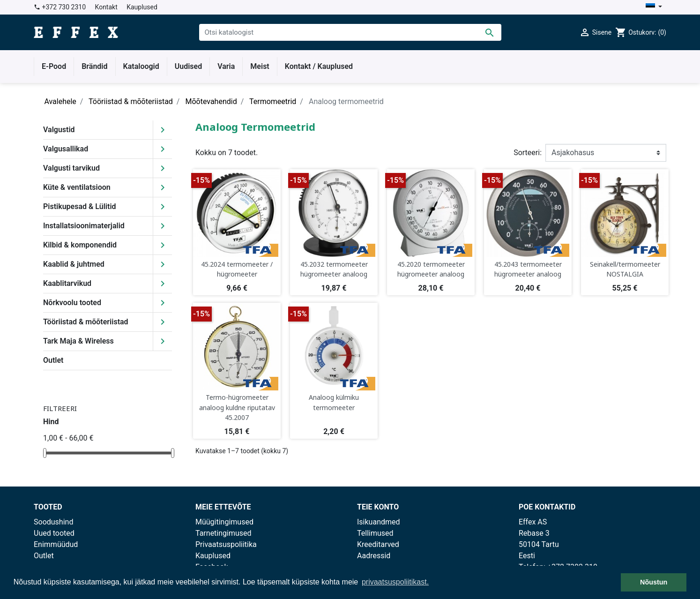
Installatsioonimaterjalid (84, 226)
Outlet (53, 360)
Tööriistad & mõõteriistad (86, 322)
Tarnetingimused (223, 533)
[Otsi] (350, 32)
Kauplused (142, 7)
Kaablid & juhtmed (74, 264)
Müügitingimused (224, 522)
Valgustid (59, 130)
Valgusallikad (66, 149)
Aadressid (374, 556)
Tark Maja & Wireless (78, 341)
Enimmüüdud (56, 544)
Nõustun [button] (654, 582)
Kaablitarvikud (67, 283)
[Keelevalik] (654, 7)
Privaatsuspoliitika (226, 544)
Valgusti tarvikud (71, 168)
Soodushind (53, 522)
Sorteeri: (528, 153)
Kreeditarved (378, 544)
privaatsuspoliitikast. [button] (395, 582)
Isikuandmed (379, 522)
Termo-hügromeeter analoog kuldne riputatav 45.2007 (237, 407)
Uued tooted (54, 533)
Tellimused (375, 533)
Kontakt (106, 7)
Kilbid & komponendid (80, 245)
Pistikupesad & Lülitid (80, 206)
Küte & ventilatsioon (77, 187)
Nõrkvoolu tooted (72, 303)
